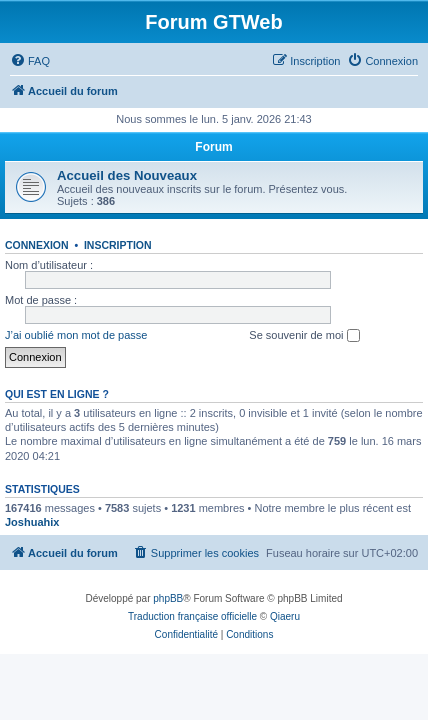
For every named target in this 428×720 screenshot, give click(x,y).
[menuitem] (30, 61)
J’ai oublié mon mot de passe (76, 335)
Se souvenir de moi (304, 336)
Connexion (37, 245)
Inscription (118, 245)
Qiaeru (285, 616)
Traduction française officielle (192, 616)
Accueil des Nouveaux (127, 175)
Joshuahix (32, 522)
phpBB (168, 598)
